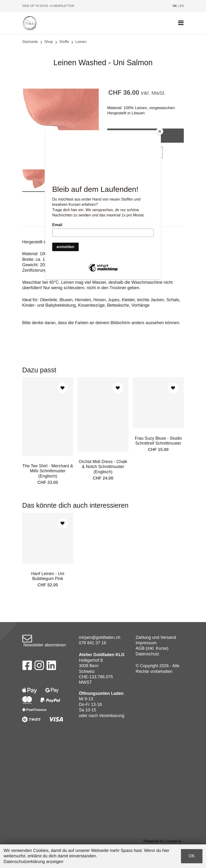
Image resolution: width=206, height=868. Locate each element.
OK (192, 856)
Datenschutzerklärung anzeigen (33, 862)
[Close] (160, 131)
